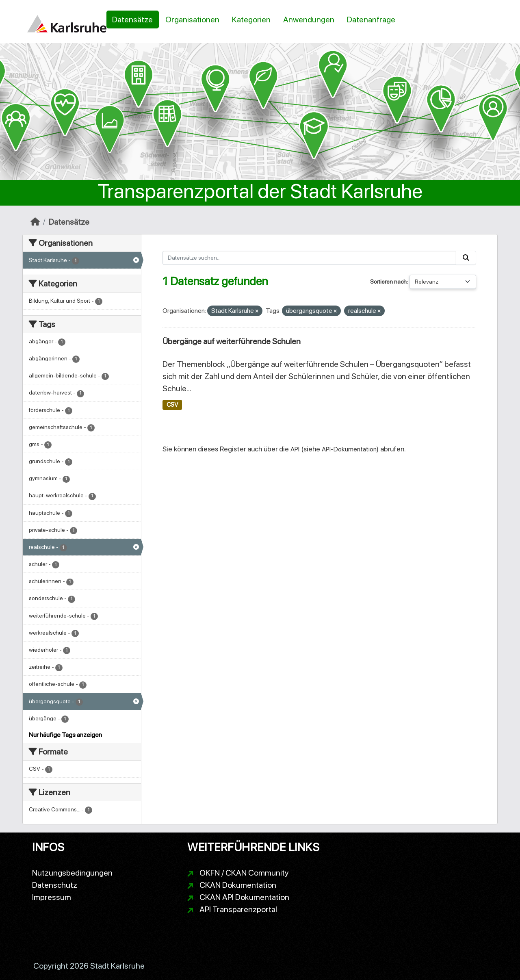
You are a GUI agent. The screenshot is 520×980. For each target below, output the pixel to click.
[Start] (35, 222)
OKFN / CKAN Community (244, 873)
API (295, 449)
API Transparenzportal (238, 909)
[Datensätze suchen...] (309, 258)
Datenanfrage (371, 20)
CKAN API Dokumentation (244, 897)
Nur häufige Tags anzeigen (65, 735)
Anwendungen (309, 20)
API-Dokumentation (349, 449)
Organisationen (192, 20)
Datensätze (132, 20)
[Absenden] (466, 258)
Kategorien (251, 20)
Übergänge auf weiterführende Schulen (232, 341)
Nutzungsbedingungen (72, 873)
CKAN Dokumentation (238, 885)
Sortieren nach (388, 282)
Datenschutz (55, 885)
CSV (172, 405)
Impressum (52, 897)
